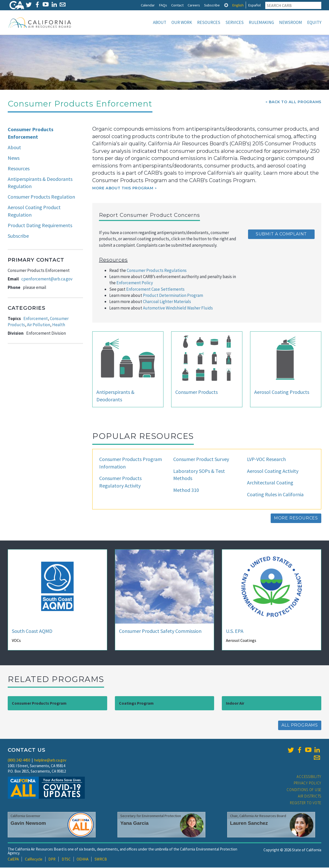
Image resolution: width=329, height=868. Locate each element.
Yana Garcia (134, 824)
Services (235, 22)
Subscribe (212, 5)
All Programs (300, 726)
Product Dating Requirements (40, 226)
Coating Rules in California (275, 495)
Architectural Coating (270, 483)
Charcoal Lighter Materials (167, 302)
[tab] (226, 5)
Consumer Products (197, 392)
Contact (177, 5)
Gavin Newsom (28, 824)
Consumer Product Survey (201, 460)
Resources (209, 22)
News (14, 158)
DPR (52, 860)
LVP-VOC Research (266, 460)
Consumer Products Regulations (157, 271)
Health (59, 325)
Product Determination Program (173, 296)
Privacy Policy (308, 783)
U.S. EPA (235, 631)
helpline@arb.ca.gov (50, 761)
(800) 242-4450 (19, 761)
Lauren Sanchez (249, 824)
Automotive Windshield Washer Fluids (178, 308)
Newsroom (291, 22)
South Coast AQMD (32, 631)
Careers (194, 5)
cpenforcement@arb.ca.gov (47, 279)
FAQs (163, 5)
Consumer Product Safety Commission (160, 631)
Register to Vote (306, 803)
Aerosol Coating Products (282, 392)
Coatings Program (136, 704)
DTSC (66, 860)
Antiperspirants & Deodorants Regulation (40, 183)
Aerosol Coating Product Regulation (34, 211)
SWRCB (101, 860)
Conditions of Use (304, 790)
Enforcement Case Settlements (155, 290)
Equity (314, 22)
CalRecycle (34, 860)
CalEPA (13, 860)
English (238, 5)
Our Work (182, 22)
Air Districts (310, 797)
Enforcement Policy (135, 283)
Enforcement (36, 319)
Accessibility (309, 777)
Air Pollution (39, 325)
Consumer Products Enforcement (31, 134)
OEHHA (83, 860)
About (160, 22)
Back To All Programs (295, 102)
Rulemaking (261, 22)
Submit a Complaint (281, 234)
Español (254, 5)
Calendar (148, 5)
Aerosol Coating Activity (273, 471)
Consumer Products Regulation (41, 197)
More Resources (296, 519)
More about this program (123, 189)
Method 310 (186, 490)
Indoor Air (235, 704)
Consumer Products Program (39, 704)
